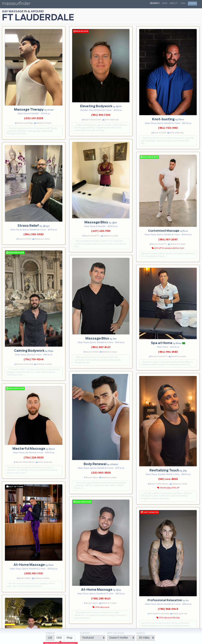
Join (183, 3)
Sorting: (85, 633)
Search (155, 3)
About (174, 3)
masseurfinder (16, 4)
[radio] (50, 638)
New (165, 3)
